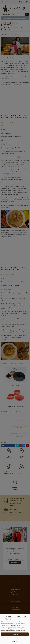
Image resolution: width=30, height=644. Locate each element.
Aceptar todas (15, 634)
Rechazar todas (15, 638)
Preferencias (15, 641)
